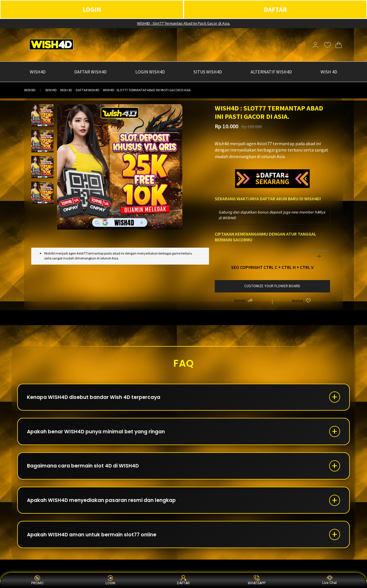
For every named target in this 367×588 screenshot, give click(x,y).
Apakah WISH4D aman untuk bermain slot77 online (96, 541)
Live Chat (330, 580)
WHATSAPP (257, 580)
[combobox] (273, 215)
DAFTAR (275, 9)
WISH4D (30, 90)
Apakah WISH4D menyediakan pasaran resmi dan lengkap (106, 505)
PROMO (37, 580)
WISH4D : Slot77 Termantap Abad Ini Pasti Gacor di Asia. (184, 23)
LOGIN (92, 9)
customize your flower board (272, 286)
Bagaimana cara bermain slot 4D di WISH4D (86, 470)
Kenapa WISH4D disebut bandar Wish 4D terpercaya (97, 398)
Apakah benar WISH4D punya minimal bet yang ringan (101, 434)
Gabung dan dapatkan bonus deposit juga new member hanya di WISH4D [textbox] (272, 215)
